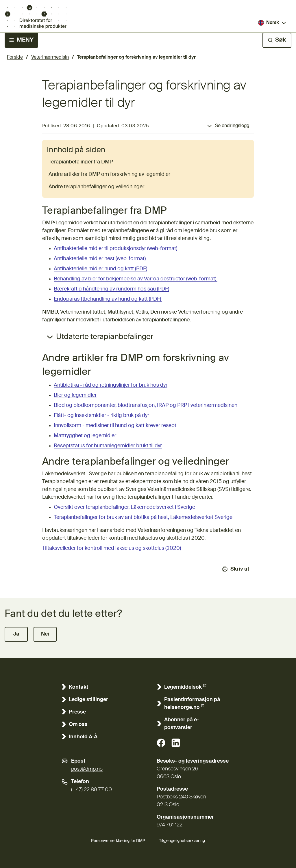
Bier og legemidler (75, 395)
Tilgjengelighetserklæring (182, 840)
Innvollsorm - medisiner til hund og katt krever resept (115, 426)
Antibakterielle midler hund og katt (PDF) (100, 269)
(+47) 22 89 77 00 (91, 790)
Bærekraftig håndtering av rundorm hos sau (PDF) (111, 289)
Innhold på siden (76, 150)
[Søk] (277, 40)
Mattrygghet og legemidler (86, 436)
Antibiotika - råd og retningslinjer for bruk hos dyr (111, 385)
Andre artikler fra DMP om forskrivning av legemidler (109, 174)
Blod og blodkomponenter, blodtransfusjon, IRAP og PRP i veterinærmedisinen (146, 405)
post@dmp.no (87, 769)
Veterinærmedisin (50, 57)
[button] (16, 634)
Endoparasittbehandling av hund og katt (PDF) (108, 299)
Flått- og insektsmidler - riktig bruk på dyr (101, 416)
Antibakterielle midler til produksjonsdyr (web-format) (115, 249)
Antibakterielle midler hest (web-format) (100, 259)
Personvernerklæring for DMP (118, 841)
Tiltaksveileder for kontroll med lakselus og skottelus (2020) (112, 548)
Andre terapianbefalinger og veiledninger (96, 187)
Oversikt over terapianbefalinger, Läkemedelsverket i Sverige (124, 507)
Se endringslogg (232, 126)
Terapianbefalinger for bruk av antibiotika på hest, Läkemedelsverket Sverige (143, 517)
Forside (15, 57)
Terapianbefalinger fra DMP (81, 162)
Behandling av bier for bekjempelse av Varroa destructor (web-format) (136, 279)
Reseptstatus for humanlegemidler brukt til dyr (108, 446)
